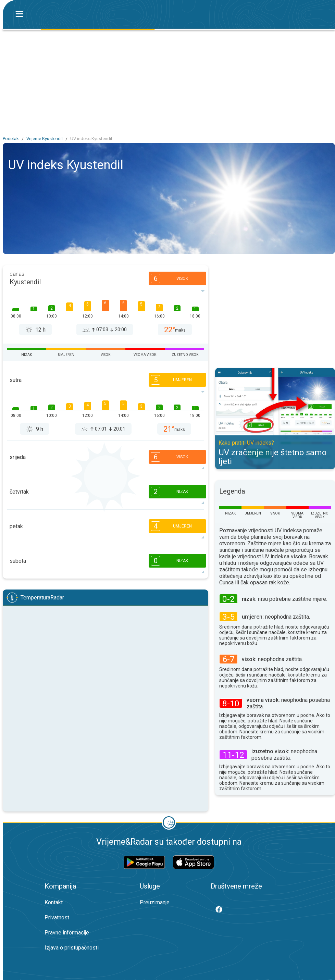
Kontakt (54, 902)
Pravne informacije (67, 933)
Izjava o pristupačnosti (72, 948)
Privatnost (57, 917)
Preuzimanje (155, 902)
